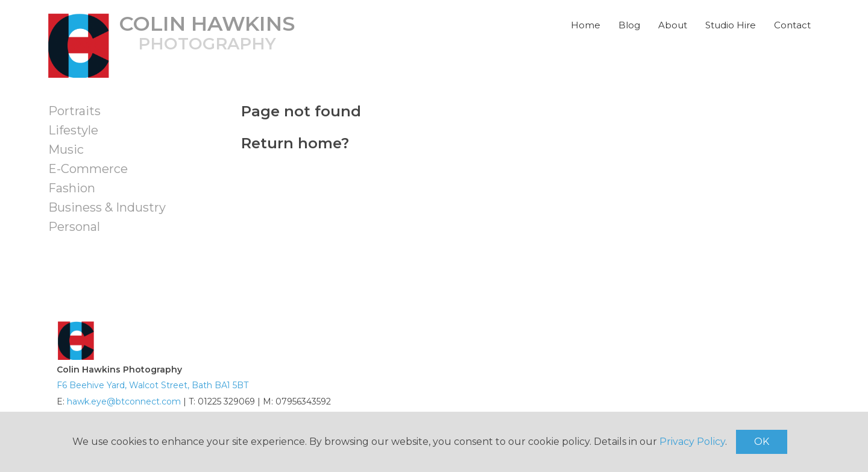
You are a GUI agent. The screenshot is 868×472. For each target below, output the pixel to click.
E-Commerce (88, 169)
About (673, 25)
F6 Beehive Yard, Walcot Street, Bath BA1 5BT (153, 385)
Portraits (74, 111)
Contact (792, 25)
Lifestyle (73, 130)
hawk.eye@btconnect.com (124, 401)
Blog (629, 25)
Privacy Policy (692, 442)
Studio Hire (731, 25)
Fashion (72, 188)
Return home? (295, 143)
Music (66, 149)
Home (586, 25)
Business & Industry (107, 207)
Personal (74, 227)
